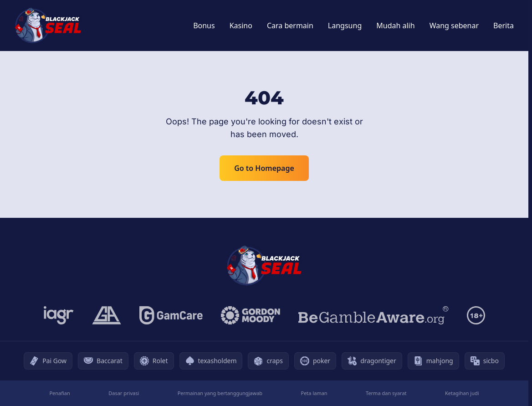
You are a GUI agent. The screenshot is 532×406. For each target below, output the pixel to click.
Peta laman (314, 393)
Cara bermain (290, 26)
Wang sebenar (454, 26)
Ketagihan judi (462, 393)
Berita (504, 26)
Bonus (204, 26)
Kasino (241, 26)
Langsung (345, 26)
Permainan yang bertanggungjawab (220, 393)
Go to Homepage (264, 168)
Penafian (59, 393)
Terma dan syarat (386, 393)
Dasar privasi (124, 393)
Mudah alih (395, 26)
